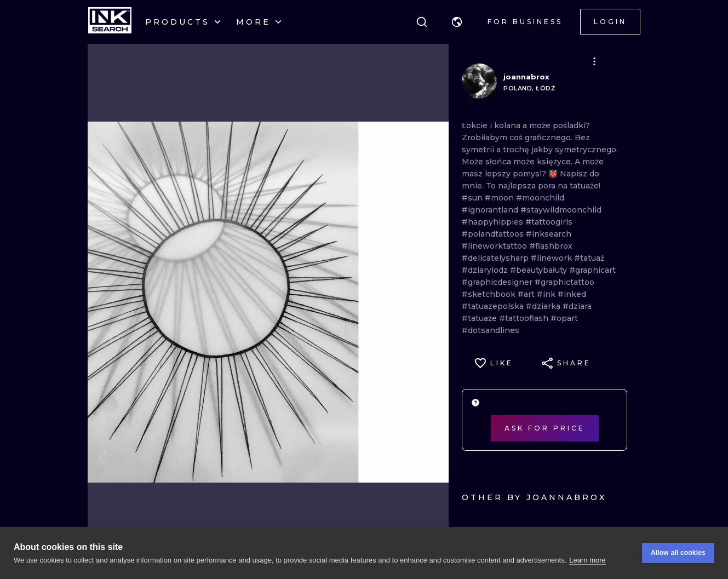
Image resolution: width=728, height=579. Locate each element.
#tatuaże (480, 318)
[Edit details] (594, 61)
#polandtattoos (494, 234)
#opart (564, 318)
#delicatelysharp (496, 258)
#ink (547, 294)
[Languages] (457, 22)
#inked (572, 294)
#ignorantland (491, 210)
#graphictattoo (564, 282)
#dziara (577, 306)
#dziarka (544, 306)
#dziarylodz (486, 270)
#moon (500, 198)
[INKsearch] (110, 22)
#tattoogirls (549, 222)
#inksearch (549, 234)
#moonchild (540, 198)
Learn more (587, 560)
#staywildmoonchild (561, 210)
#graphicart (592, 270)
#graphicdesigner (498, 282)
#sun (473, 198)
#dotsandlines (491, 330)
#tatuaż (589, 258)
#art (527, 294)
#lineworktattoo (495, 246)
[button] (457, 22)
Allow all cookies (678, 553)
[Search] (422, 22)
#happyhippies (494, 222)
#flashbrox (551, 246)
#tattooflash (525, 318)
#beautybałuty (540, 270)
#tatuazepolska (494, 306)
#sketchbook (490, 294)
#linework (552, 258)
